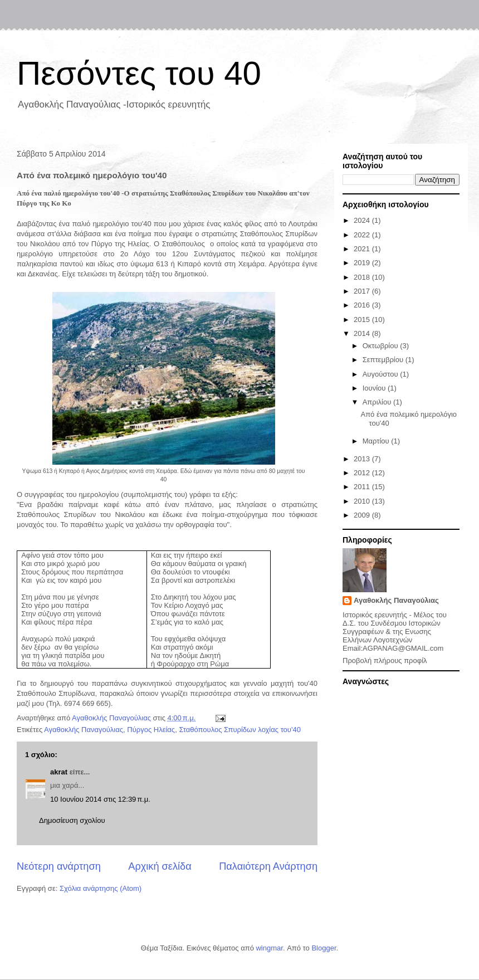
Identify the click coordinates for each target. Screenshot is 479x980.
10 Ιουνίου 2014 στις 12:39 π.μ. (100, 799)
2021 (363, 249)
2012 (363, 473)
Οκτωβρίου (381, 346)
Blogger (324, 948)
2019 (363, 263)
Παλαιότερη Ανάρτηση (268, 866)
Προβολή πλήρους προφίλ (385, 660)
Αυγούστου (382, 374)
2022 (363, 235)
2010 (363, 501)
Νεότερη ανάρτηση (59, 866)
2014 (363, 333)
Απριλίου (378, 402)
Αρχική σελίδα (160, 866)
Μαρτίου (377, 441)
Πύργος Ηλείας (151, 730)
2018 (363, 277)
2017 (363, 291)
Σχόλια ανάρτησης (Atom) (101, 888)
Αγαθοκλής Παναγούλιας (84, 730)
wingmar (269, 948)
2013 (363, 459)
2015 (363, 320)
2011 (363, 487)
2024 (363, 220)
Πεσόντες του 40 (139, 73)
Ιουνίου (375, 388)
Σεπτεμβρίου (384, 360)
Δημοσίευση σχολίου (72, 820)
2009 (363, 515)
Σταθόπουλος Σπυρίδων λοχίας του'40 (240, 730)
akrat (59, 772)
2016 (363, 305)
